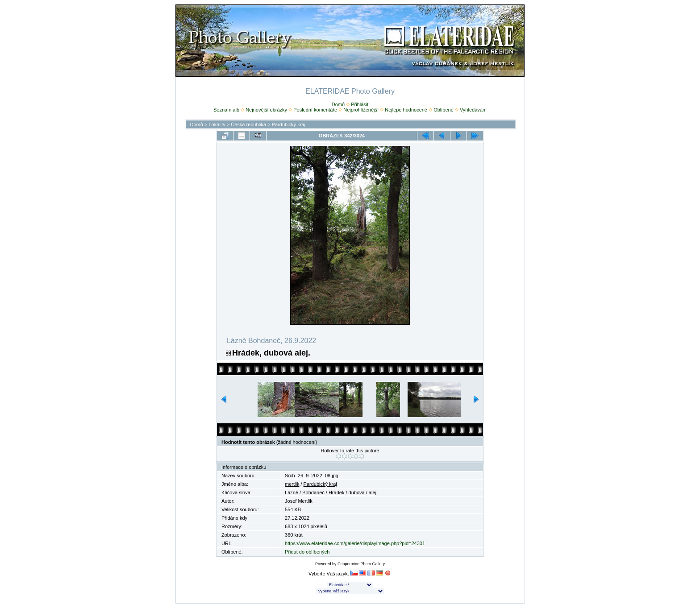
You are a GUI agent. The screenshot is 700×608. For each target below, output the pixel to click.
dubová (357, 492)
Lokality (217, 124)
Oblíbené (444, 110)
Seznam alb (226, 110)
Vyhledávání (473, 110)
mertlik (292, 484)
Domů (338, 104)
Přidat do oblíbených (307, 552)
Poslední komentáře (315, 110)
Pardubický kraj (289, 124)
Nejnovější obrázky (266, 110)
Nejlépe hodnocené (406, 110)
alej (373, 492)
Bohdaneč (313, 492)
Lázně (292, 492)
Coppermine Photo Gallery (361, 564)
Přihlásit (360, 104)
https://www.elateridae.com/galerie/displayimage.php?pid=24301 (355, 543)
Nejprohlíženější (361, 110)
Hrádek (336, 492)
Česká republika (248, 124)
